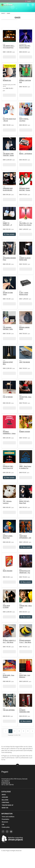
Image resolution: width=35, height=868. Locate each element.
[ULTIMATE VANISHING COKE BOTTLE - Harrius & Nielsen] (26, 700)
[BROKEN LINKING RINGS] (26, 318)
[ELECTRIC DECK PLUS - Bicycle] (9, 109)
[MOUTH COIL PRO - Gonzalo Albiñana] (26, 36)
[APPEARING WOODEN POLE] (9, 248)
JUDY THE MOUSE (25, 362)
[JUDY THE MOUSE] (26, 352)
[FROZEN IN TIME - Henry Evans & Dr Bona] (9, 457)
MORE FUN (5, 808)
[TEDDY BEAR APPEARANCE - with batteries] (26, 526)
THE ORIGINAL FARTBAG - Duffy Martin (8, 329)
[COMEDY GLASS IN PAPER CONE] (26, 248)
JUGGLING (5, 797)
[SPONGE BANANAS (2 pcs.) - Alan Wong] (26, 631)
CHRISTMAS (5, 802)
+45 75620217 (6, 781)
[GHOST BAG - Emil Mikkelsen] (26, 666)
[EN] (7, 5)
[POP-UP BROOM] (9, 387)
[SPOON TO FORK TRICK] (9, 283)
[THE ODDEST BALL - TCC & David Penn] (9, 36)
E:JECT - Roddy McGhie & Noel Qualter (24, 294)
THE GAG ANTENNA (9, 710)
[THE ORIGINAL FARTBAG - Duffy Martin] (9, 318)
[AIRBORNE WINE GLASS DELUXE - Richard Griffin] (9, 179)
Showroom (5, 822)
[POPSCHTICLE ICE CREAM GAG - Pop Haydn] (26, 561)
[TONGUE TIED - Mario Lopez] (26, 596)
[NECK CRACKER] (9, 561)
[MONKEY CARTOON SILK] (26, 71)
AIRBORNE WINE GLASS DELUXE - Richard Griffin (8, 190)
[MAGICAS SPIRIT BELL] (9, 352)
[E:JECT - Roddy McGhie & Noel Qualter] (26, 283)
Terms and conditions (8, 817)
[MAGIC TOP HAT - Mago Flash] (26, 491)
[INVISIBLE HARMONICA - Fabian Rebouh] (9, 422)
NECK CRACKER (8, 571)
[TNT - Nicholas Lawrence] (9, 491)
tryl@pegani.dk (6, 783)
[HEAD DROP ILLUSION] (9, 596)
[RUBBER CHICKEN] (26, 422)
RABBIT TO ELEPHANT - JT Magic (7, 225)
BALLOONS (5, 800)
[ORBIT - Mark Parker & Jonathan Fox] (26, 457)
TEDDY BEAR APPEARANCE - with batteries (25, 538)
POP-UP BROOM (8, 397)
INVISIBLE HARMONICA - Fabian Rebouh (9, 433)
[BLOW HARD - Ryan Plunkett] (9, 666)
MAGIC (3, 13)
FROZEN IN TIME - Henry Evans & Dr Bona (8, 468)
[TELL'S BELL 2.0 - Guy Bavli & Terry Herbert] (26, 213)
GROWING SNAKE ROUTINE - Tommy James (25, 190)
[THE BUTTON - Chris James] (26, 387)
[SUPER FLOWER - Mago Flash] (9, 526)
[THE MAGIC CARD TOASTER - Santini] (9, 144)
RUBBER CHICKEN (25, 432)
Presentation (5, 819)
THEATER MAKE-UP (8, 805)
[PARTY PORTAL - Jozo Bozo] (26, 109)
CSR (3, 825)
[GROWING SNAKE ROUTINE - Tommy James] (26, 179)
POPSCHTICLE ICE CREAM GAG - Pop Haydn (25, 573)
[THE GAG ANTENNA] (9, 700)
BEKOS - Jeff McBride (26, 154)
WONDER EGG (7, 81)
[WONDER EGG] (9, 71)
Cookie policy (6, 827)
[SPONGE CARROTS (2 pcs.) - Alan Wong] (9, 631)
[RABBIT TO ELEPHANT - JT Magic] (9, 213)
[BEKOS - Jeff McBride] (26, 144)
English (29, 1)
